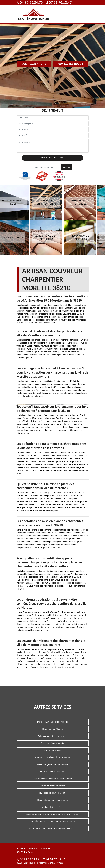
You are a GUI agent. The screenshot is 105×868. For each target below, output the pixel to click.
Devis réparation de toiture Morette (53, 722)
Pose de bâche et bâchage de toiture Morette (52, 779)
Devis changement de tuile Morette (52, 764)
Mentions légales (56, 863)
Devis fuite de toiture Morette (53, 786)
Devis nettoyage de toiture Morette (52, 800)
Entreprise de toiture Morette (53, 772)
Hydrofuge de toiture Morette (52, 807)
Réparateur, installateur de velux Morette (52, 757)
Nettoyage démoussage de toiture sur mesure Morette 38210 (52, 814)
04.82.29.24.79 (30, 2)
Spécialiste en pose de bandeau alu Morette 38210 (52, 821)
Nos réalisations (34, 64)
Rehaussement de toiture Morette (53, 736)
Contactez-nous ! (71, 64)
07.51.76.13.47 (59, 2)
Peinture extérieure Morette (53, 743)
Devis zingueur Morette (53, 729)
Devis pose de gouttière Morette (52, 793)
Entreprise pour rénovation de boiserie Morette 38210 (53, 828)
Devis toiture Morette (53, 750)
